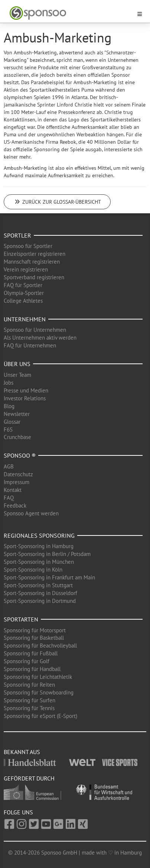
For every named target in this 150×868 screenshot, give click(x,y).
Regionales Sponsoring (39, 535)
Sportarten (21, 619)
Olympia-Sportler (24, 293)
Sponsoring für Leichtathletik (38, 677)
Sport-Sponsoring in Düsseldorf (40, 593)
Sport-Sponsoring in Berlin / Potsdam (47, 554)
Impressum (17, 482)
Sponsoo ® (20, 455)
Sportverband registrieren (34, 277)
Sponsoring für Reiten (29, 685)
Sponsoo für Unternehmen (35, 330)
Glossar (12, 422)
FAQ (9, 498)
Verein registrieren (26, 269)
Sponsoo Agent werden (31, 513)
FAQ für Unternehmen (30, 345)
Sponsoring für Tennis (29, 708)
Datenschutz (18, 474)
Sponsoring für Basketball (34, 638)
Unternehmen (25, 319)
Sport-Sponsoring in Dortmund (40, 601)
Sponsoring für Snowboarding (39, 692)
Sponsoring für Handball (32, 669)
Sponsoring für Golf (27, 661)
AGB (9, 466)
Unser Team (17, 375)
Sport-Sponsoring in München (39, 562)
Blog (9, 406)
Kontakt (13, 490)
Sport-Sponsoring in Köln (33, 570)
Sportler (17, 235)
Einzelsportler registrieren (35, 254)
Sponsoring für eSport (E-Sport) (40, 716)
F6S (8, 430)
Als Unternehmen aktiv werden (40, 338)
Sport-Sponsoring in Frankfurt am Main (49, 577)
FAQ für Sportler (23, 285)
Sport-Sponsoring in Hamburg (39, 546)
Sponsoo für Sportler (28, 246)
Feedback (15, 505)
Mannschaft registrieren (32, 262)
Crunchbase (17, 437)
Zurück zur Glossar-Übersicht (57, 202)
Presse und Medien (26, 390)
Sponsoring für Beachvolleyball (40, 646)
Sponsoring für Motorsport (35, 630)
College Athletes (23, 301)
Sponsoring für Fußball (31, 653)
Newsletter (17, 414)
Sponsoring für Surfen (30, 700)
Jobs (9, 383)
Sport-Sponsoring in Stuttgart (38, 585)
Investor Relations (25, 398)
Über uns (17, 364)
